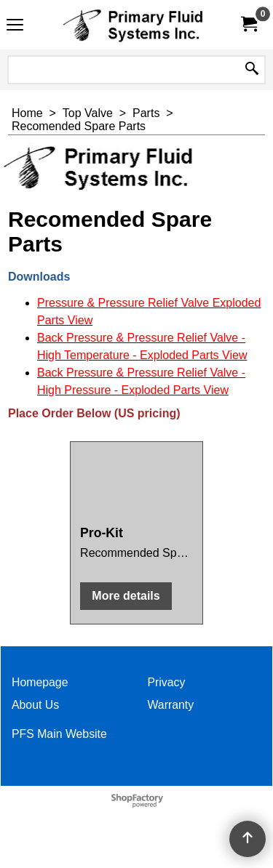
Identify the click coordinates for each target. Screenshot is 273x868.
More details (126, 596)
